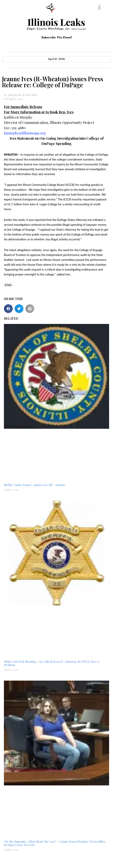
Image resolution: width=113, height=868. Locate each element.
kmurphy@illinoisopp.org (25, 133)
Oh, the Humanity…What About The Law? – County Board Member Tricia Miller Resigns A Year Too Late (55, 843)
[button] (99, 7)
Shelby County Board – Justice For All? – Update (35, 485)
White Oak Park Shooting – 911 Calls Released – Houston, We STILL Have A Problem (52, 663)
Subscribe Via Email (56, 38)
